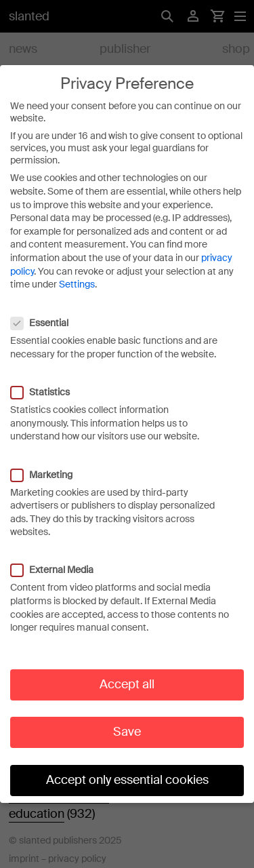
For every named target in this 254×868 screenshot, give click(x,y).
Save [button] (127, 724)
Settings (77, 277)
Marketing (48, 467)
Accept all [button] (127, 677)
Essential (46, 315)
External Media (59, 562)
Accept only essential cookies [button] (127, 772)
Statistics (47, 384)
